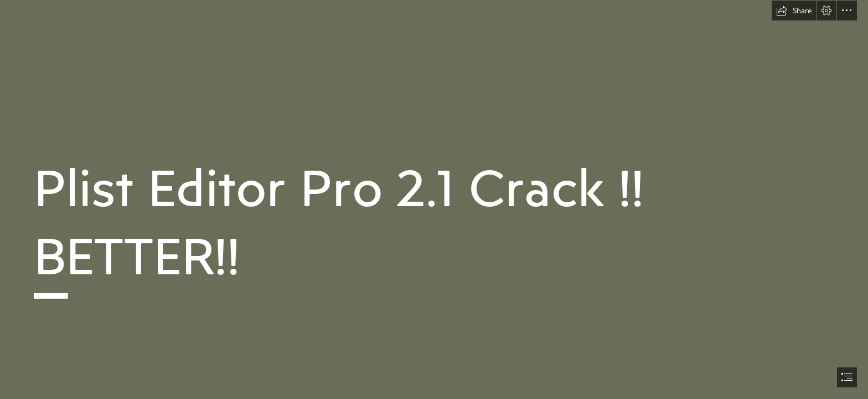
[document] (434, 199)
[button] (794, 11)
